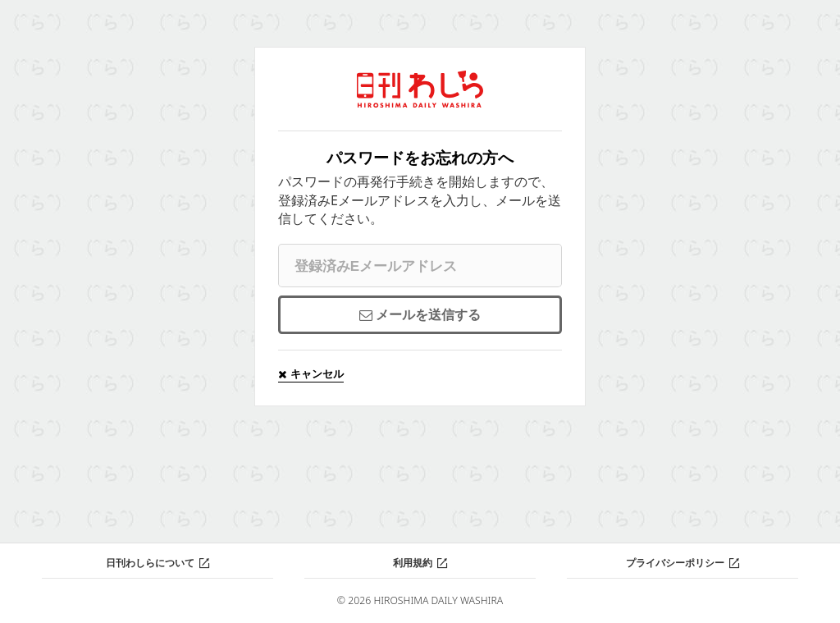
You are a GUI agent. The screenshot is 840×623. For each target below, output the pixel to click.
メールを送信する (428, 314)
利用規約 (413, 563)
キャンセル (316, 373)
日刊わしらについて (150, 563)
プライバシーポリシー (675, 563)
